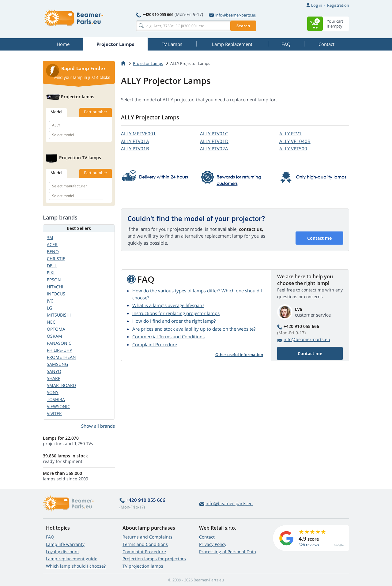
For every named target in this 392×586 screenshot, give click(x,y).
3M (50, 237)
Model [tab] (56, 112)
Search (243, 26)
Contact (207, 537)
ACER (52, 244)
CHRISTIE (56, 259)
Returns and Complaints (147, 537)
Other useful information (239, 355)
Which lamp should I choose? (76, 566)
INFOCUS (56, 294)
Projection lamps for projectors (154, 559)
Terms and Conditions (145, 544)
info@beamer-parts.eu (233, 15)
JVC (50, 301)
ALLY (138, 133)
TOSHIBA (56, 399)
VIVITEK (54, 413)
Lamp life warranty (65, 544)
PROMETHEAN (61, 357)
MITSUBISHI (59, 315)
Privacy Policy (213, 544)
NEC (51, 322)
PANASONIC (59, 343)
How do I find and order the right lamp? (174, 321)
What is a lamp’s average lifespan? (168, 305)
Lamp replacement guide (72, 559)
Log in (317, 5)
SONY (53, 392)
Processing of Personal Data (228, 552)
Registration (338, 5)
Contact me (319, 238)
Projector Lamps (148, 63)
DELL (52, 266)
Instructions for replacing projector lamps (176, 313)
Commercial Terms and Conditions (168, 336)
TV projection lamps (143, 566)
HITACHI (55, 287)
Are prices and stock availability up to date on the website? (194, 329)
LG (49, 308)
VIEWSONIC (58, 406)
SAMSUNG (57, 364)
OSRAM (55, 336)
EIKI (51, 273)
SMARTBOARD (61, 385)
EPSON (54, 280)
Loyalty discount (62, 552)
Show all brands (98, 426)
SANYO (54, 371)
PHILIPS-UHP (59, 350)
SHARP (54, 378)
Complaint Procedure (155, 344)
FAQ (50, 537)
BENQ (53, 252)
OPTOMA (56, 329)
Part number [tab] (96, 112)
